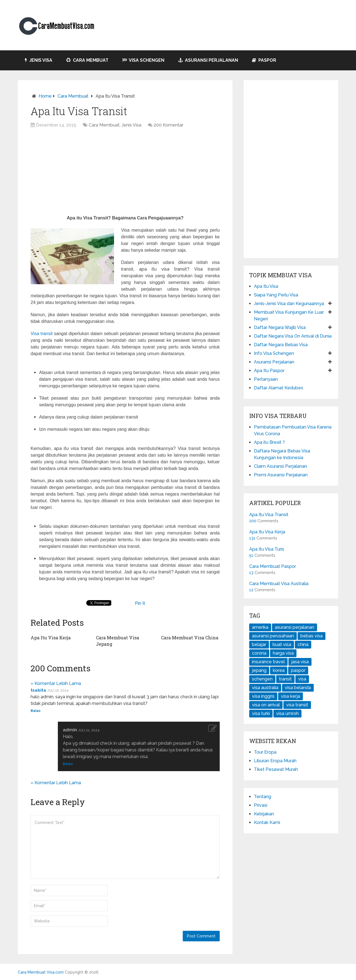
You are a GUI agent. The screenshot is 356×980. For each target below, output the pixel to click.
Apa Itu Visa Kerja (51, 638)
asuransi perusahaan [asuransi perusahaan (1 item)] (273, 636)
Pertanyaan (266, 379)
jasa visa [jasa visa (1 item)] (300, 662)
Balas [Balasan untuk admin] (68, 764)
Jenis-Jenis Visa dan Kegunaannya (289, 304)
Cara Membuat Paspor (273, 566)
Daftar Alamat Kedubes (279, 388)
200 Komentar (168, 125)
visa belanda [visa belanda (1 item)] (298, 688)
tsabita (38, 690)
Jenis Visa (39, 60)
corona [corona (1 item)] (259, 653)
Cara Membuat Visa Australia (279, 584)
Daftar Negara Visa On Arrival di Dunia (293, 336)
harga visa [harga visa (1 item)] (283, 653)
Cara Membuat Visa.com (41, 972)
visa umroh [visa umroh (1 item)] (287, 713)
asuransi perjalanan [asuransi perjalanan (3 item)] (295, 627)
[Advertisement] (125, 173)
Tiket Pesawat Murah (276, 769)
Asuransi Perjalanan (208, 60)
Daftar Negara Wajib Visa (280, 327)
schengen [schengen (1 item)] (262, 679)
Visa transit (42, 334)
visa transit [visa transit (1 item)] (297, 705)
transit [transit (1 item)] (285, 679)
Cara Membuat (87, 60)
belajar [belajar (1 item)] (259, 644)
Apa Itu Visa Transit (269, 515)
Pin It (140, 603)
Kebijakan (264, 814)
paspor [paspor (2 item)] (298, 670)
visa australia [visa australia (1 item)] (265, 688)
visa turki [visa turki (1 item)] (261, 713)
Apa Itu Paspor (269, 371)
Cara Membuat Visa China (190, 638)
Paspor (264, 60)
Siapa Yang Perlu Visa (276, 295)
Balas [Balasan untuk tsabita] (36, 711)
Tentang (263, 797)
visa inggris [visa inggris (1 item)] (263, 696)
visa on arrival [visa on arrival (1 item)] (266, 705)
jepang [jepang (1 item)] (259, 670)
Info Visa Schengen (274, 353)
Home (45, 96)
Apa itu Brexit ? (269, 442)
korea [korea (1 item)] (279, 670)
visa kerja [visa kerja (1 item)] (291, 696)
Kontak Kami (267, 822)
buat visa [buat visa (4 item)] (282, 644)
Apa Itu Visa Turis (267, 549)
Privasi (261, 805)
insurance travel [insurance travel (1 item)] (268, 662)
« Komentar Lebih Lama (56, 683)
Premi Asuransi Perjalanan (281, 475)
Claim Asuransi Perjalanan (280, 466)
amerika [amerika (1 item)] (260, 627)
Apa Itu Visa (266, 286)
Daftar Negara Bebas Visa (281, 345)
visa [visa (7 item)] (302, 679)
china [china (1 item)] (303, 644)
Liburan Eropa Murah (275, 761)
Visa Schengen (143, 60)
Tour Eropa (265, 752)
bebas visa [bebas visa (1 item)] (311, 636)
